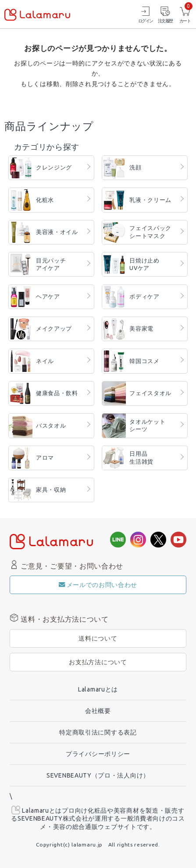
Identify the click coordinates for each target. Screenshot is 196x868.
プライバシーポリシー (98, 754)
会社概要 (98, 711)
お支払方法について (98, 662)
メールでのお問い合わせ (98, 585)
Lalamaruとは (98, 689)
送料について (98, 638)
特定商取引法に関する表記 (98, 732)
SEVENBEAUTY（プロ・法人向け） (98, 775)
